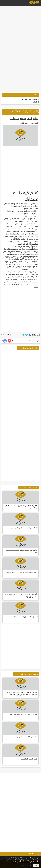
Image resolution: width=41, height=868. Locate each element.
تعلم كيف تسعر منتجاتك (30, 99)
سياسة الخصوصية (27, 866)
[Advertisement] (20, 27)
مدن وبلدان (29, 111)
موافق (36, 866)
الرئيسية (36, 111)
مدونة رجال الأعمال (18, 111)
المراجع (35, 102)
